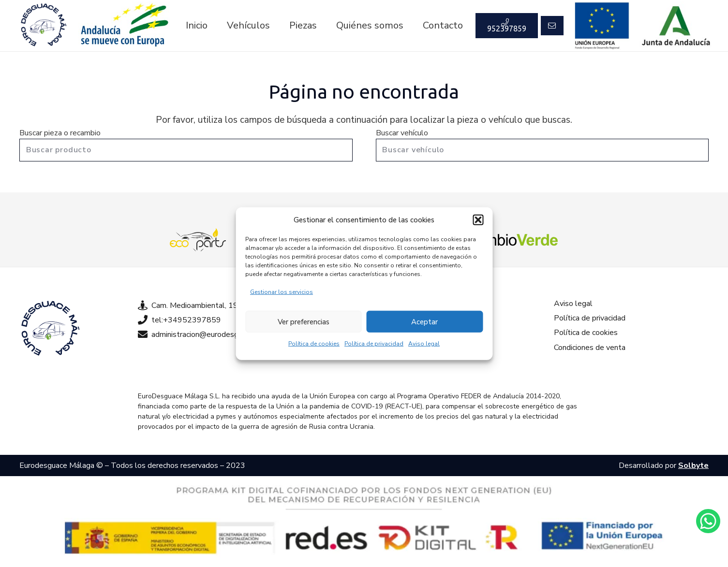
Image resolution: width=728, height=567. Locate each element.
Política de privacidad (374, 344)
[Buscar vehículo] (542, 150)
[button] (478, 220)
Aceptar (424, 321)
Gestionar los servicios (282, 292)
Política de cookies (314, 344)
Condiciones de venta (590, 348)
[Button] (552, 26)
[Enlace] (44, 26)
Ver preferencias (304, 321)
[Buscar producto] (186, 150)
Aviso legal (424, 344)
